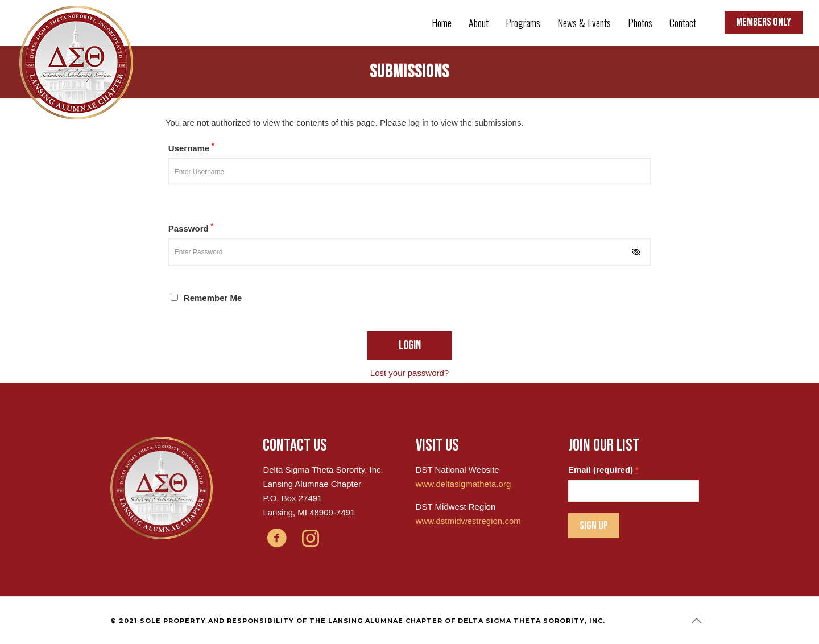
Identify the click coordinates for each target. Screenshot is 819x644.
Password (191, 228)
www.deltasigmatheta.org (464, 484)
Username (191, 147)
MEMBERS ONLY (764, 22)
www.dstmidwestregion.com (468, 521)
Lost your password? (409, 373)
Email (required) (603, 470)
